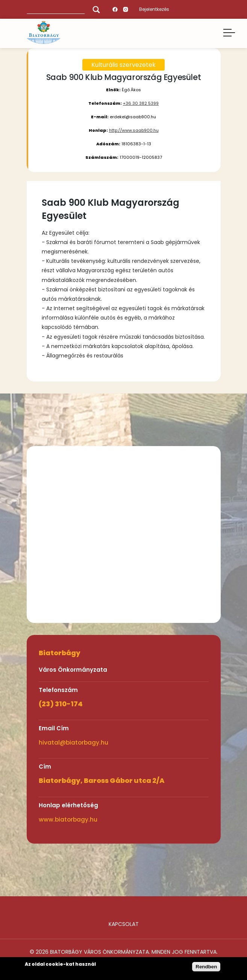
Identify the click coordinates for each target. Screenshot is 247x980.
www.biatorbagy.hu (68, 819)
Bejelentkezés (154, 9)
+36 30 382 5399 (141, 103)
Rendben (206, 967)
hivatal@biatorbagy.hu (73, 743)
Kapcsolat (124, 924)
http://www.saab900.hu (134, 130)
